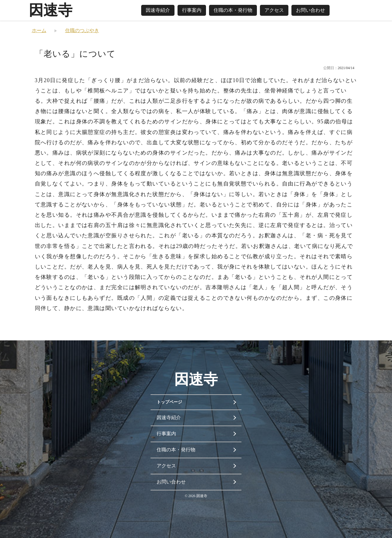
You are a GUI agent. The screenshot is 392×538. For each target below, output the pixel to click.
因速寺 (51, 10)
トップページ (169, 402)
